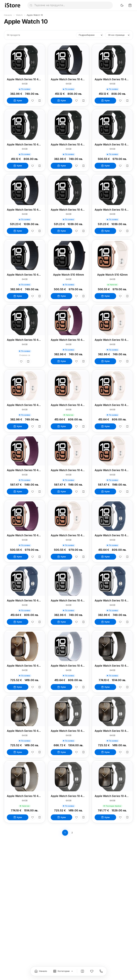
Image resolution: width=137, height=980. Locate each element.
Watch (19, 15)
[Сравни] (40, 101)
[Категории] (63, 971)
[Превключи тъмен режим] (122, 5)
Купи (18, 100)
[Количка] (130, 5)
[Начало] (41, 971)
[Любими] (33, 101)
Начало (8, 15)
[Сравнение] (82, 971)
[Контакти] (101, 971)
